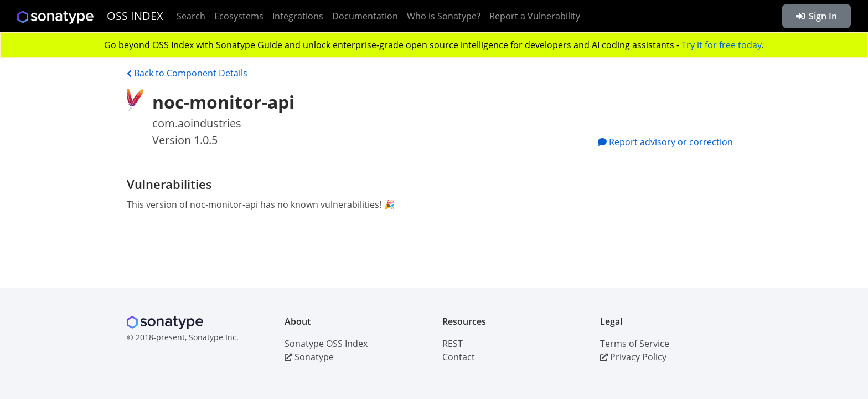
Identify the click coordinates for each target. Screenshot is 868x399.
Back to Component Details (187, 73)
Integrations (298, 16)
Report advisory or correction (665, 142)
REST (453, 344)
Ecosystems (239, 16)
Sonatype (309, 357)
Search (191, 16)
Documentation (365, 16)
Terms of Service (635, 344)
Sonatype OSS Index (326, 344)
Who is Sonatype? (444, 16)
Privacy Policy (633, 357)
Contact (459, 357)
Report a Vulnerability (535, 16)
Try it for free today (722, 45)
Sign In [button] (817, 16)
